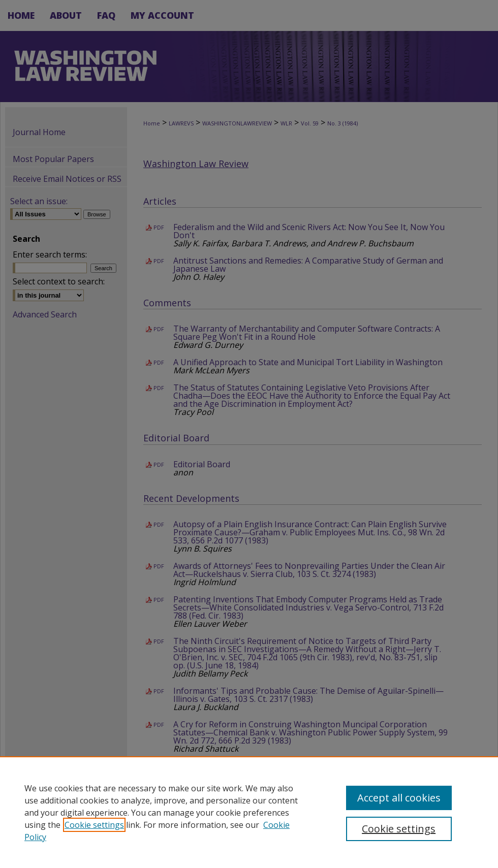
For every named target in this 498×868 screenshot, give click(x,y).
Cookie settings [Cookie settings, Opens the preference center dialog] (399, 829)
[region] (249, 812)
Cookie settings (94, 825)
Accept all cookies (399, 798)
